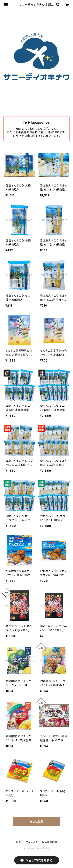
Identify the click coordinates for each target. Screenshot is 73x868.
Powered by (37, 848)
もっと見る (37, 821)
